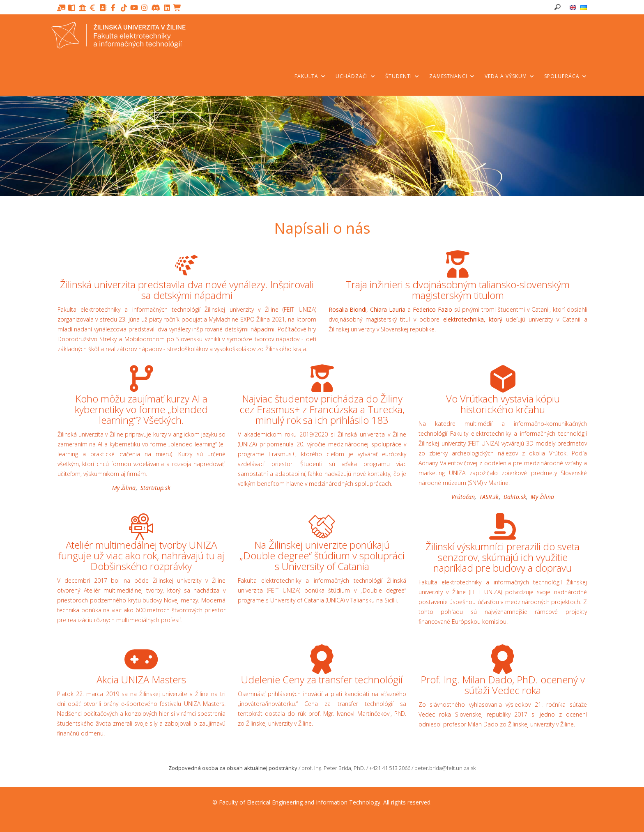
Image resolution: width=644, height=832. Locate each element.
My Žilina (124, 488)
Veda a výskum (510, 76)
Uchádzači (356, 76)
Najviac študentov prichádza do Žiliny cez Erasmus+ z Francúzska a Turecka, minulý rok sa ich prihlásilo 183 (322, 409)
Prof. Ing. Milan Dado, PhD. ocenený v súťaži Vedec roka (503, 685)
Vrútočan (463, 497)
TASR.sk (489, 497)
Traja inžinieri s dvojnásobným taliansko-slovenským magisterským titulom (458, 290)
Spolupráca (566, 76)
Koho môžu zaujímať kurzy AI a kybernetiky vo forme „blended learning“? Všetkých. (141, 409)
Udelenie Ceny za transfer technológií (322, 679)
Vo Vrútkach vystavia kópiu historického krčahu (503, 404)
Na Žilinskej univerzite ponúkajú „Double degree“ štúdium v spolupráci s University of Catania (322, 555)
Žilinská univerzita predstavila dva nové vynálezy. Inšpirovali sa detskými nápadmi (187, 290)
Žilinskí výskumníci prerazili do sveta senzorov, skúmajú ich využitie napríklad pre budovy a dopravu (503, 557)
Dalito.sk (515, 497)
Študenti (402, 76)
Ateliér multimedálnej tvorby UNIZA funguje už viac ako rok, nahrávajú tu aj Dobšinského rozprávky (141, 555)
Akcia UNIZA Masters (141, 679)
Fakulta (310, 76)
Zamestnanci (452, 76)
